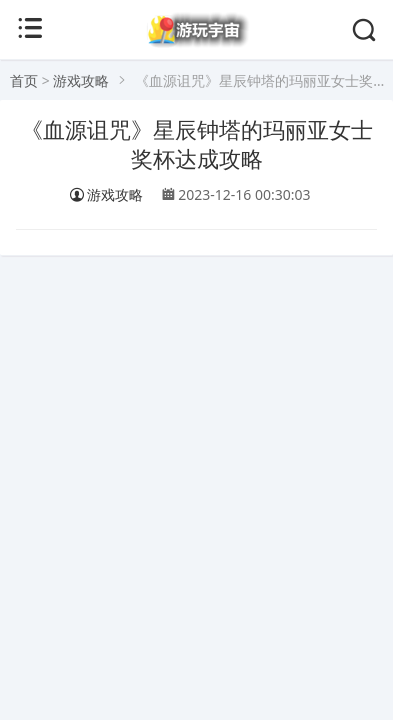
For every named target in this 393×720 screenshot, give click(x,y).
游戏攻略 (81, 80)
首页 (24, 80)
